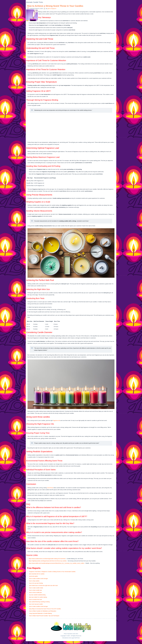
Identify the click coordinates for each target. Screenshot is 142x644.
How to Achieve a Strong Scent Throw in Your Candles (55, 6)
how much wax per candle (36, 604)
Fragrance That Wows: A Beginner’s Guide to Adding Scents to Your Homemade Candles (52, 572)
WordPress (66, 643)
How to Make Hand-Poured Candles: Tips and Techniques (44, 616)
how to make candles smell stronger (38, 579)
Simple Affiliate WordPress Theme (77, 643)
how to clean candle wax (35, 590)
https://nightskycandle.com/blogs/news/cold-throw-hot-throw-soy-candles (48, 561)
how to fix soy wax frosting (36, 583)
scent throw (50, 488)
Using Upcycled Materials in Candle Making (40, 613)
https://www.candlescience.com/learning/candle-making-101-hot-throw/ (47, 559)
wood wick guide (33, 576)
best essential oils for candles (37, 574)
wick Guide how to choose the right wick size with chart (43, 585)
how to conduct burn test (35, 599)
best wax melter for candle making (38, 597)
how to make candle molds (36, 588)
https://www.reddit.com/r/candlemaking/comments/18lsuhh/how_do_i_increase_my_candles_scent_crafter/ (56, 563)
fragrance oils (56, 420)
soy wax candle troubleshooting (37, 595)
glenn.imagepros (52, 9)
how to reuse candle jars (35, 592)
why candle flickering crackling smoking (39, 602)
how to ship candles (34, 581)
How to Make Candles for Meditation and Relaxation (43, 611)
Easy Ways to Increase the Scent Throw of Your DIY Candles (45, 609)
